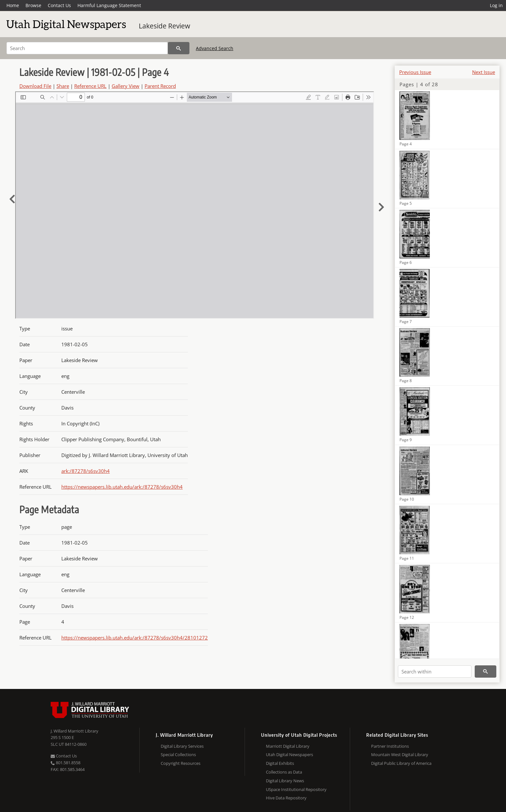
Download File (35, 86)
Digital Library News (285, 781)
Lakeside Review (164, 26)
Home (13, 5)
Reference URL (90, 86)
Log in (496, 5)
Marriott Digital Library (288, 746)
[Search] (87, 48)
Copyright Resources (181, 763)
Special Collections (178, 755)
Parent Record (160, 86)
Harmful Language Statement (109, 5)
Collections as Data (284, 772)
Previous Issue (415, 72)
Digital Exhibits (280, 763)
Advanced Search (215, 48)
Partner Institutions (390, 746)
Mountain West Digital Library (400, 755)
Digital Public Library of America (401, 763)
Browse (33, 5)
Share (63, 86)
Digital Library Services (182, 746)
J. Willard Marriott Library (75, 731)
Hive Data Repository (286, 798)
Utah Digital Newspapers (289, 755)
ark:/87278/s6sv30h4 (86, 471)
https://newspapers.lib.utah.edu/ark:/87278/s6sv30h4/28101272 (135, 638)
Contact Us (59, 5)
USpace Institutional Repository (296, 789)
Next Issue (484, 72)
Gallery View (126, 86)
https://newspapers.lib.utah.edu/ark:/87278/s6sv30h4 (122, 487)
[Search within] (435, 671)
